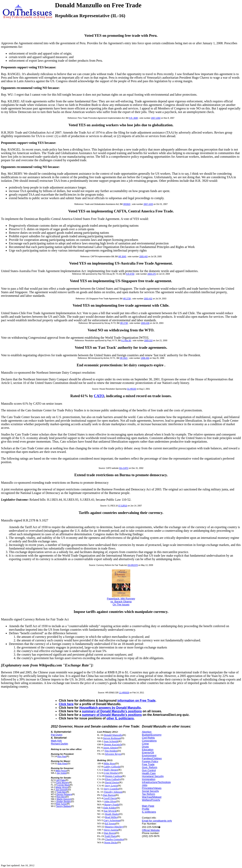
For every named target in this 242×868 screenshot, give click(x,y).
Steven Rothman (112, 738)
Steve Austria (111, 830)
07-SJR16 (123, 506)
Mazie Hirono (62, 787)
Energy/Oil (148, 753)
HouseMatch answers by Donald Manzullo (110, 708)
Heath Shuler (112, 814)
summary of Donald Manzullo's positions (112, 711)
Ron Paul (62, 756)
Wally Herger (111, 770)
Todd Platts (111, 836)
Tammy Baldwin (63, 806)
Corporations (149, 741)
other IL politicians (120, 718)
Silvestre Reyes (113, 754)
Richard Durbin (59, 744)
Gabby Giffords (112, 767)
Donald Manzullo (113, 735)
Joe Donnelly (62, 790)
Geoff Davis (110, 798)
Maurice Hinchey (114, 827)
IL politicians (149, 812)
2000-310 (148, 341)
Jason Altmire (111, 748)
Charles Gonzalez (114, 839)
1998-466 (145, 358)
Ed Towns (110, 823)
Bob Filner (62, 763)
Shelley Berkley (64, 801)
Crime (145, 744)
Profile (146, 809)
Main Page (148, 806)
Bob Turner (61, 804)
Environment (149, 755)
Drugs (145, 747)
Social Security (150, 791)
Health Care (149, 773)
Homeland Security (153, 776)
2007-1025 (148, 204)
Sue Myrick (110, 811)
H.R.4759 (130, 274)
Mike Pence (61, 771)
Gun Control (149, 770)
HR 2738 (124, 323)
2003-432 (148, 299)
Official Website (151, 830)
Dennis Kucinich (113, 744)
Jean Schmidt (111, 741)
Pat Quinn (57, 735)
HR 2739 (127, 299)
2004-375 (152, 274)
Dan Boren (110, 833)
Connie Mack (63, 785)
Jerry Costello (111, 789)
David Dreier (112, 782)
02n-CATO (124, 468)
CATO (99, 396)
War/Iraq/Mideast (152, 797)
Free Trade (148, 764)
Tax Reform (148, 794)
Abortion (147, 732)
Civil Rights (148, 738)
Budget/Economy (152, 735)
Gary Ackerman (112, 820)
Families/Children (152, 758)
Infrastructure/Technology (156, 782)
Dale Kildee (110, 808)
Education (148, 750)
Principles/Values (152, 788)
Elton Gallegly (113, 779)
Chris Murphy (62, 782)
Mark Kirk (56, 741)
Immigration (149, 779)
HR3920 (127, 204)
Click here (66, 704)
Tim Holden (111, 751)
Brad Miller (111, 817)
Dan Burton (109, 795)
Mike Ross (109, 763)
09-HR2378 (133, 565)
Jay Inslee (62, 773)
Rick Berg (61, 797)
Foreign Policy (150, 761)
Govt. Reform (150, 767)
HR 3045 (122, 257)
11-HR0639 (124, 693)
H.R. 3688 (133, 118)
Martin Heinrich (64, 799)
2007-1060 (156, 118)
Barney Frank (112, 804)
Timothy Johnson (113, 792)
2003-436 (145, 323)
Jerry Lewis (111, 786)
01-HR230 (132, 389)
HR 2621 (124, 358)
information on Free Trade (136, 701)
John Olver (110, 801)
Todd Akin (62, 792)
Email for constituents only (157, 821)
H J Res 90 (126, 341)
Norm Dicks (111, 842)
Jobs (145, 785)
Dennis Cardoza (113, 776)
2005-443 (143, 257)
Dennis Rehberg (64, 794)
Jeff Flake (61, 780)
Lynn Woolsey (111, 773)
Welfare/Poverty (151, 800)
